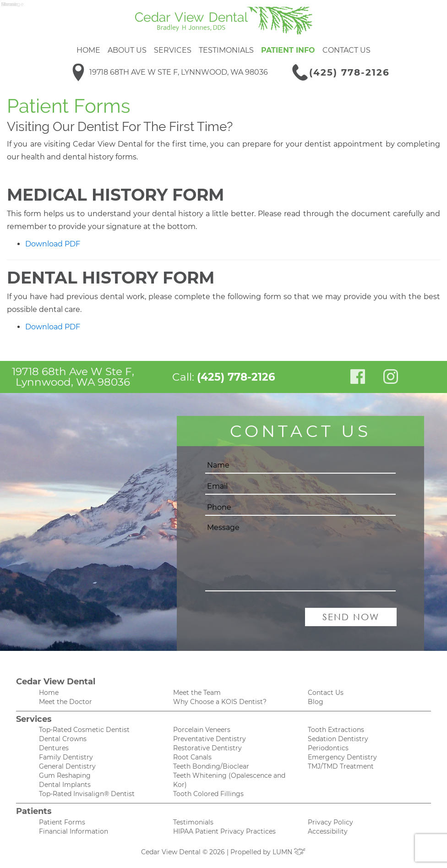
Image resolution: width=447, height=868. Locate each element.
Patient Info (288, 50)
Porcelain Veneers (202, 730)
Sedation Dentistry (338, 739)
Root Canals (192, 757)
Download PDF (53, 244)
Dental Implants (65, 785)
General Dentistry (67, 766)
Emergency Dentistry (342, 757)
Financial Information (74, 831)
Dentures (54, 748)
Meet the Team (197, 693)
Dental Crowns (63, 739)
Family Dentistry (66, 757)
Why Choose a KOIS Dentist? (220, 702)
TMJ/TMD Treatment (341, 766)
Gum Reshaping (65, 775)
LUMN (289, 852)
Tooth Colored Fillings (208, 794)
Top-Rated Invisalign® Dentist (87, 794)
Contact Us (346, 50)
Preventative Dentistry (210, 739)
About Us (127, 50)
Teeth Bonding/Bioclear (211, 766)
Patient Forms (62, 822)
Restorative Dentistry (207, 748)
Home (88, 50)
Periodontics (328, 748)
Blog (316, 702)
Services (173, 50)
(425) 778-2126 (349, 72)
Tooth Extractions (336, 730)
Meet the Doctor (65, 702)
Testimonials (226, 50)
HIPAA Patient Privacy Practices (224, 831)
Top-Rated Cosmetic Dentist (84, 730)
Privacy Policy (330, 822)
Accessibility (328, 831)
